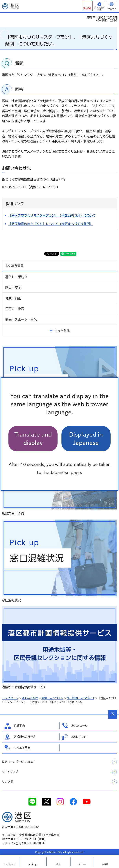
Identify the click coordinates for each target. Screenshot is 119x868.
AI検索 (105, 864)
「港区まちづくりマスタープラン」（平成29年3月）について (52, 215)
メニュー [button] (82, 864)
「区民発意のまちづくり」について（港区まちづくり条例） (51, 224)
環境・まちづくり (52, 698)
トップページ (10, 698)
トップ (9, 864)
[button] (87, 6)
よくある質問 (30, 698)
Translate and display (33, 439)
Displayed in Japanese (86, 439)
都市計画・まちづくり (81, 698)
